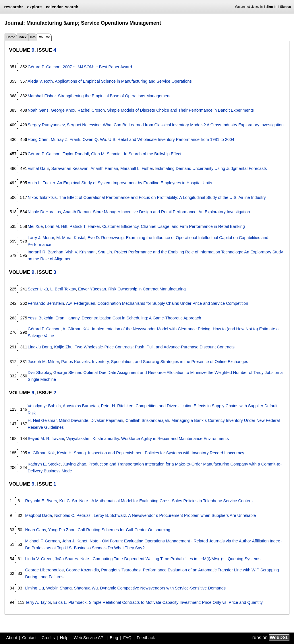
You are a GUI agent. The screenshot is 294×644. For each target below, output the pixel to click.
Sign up (286, 7)
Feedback (146, 638)
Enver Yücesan (92, 289)
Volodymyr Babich (44, 406)
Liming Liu (34, 588)
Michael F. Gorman (42, 541)
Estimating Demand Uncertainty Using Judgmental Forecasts (211, 168)
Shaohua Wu (86, 588)
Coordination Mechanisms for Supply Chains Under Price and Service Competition (173, 303)
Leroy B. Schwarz (110, 515)
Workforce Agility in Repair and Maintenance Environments (175, 439)
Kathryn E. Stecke (44, 464)
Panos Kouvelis (75, 362)
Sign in (271, 7)
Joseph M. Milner (43, 362)
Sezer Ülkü (38, 289)
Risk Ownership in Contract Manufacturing (147, 289)
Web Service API (89, 638)
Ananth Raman (104, 168)
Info (33, 37)
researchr (13, 7)
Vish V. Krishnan (81, 252)
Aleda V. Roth (40, 81)
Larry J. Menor (41, 238)
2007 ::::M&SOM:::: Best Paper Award (97, 67)
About (12, 638)
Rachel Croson (91, 110)
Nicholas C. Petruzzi (73, 515)
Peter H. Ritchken (117, 406)
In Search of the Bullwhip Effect (153, 154)
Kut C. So (68, 501)
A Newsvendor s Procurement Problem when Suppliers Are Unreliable (192, 515)
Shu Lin (105, 252)
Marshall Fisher (42, 96)
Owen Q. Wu (94, 139)
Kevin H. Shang (71, 453)
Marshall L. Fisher (137, 168)
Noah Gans (38, 110)
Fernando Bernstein (46, 303)
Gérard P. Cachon (44, 67)
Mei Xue (35, 226)
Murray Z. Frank (65, 139)
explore (34, 7)
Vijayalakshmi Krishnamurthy (93, 439)
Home (11, 37)
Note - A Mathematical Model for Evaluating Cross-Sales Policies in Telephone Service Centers (166, 501)
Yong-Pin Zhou (62, 530)
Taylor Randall (76, 154)
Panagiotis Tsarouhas (121, 570)
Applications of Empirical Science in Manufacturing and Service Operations (123, 81)
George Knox (63, 110)
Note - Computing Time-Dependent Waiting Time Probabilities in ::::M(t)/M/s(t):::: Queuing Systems (170, 559)
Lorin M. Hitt (56, 226)
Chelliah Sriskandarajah (147, 420)
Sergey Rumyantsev (46, 125)
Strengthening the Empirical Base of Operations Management (114, 96)
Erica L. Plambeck (70, 602)
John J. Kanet (75, 541)
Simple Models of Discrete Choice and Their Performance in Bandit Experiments (180, 110)
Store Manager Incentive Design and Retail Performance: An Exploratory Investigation (171, 212)
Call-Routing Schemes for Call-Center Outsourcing (124, 530)
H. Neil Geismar (42, 420)
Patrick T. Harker (85, 226)
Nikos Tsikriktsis (42, 197)
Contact (29, 638)
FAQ (127, 638)
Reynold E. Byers (41, 501)
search (71, 7)
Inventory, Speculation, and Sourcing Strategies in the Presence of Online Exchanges (170, 362)
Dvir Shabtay (39, 373)
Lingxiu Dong (40, 347)
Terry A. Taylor (38, 602)
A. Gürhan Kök (76, 329)
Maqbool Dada (38, 515)
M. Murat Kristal (71, 238)
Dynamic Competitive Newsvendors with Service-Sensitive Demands (163, 588)
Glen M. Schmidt (106, 154)
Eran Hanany (68, 318)
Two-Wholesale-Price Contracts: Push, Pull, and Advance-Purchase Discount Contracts (155, 347)
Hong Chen (38, 139)
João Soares (66, 559)
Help (64, 638)
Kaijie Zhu (63, 347)
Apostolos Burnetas (81, 406)
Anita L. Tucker (41, 183)
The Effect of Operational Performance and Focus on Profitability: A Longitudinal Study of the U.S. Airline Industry (162, 197)
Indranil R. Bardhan (45, 252)
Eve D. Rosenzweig (106, 238)
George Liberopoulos (44, 570)
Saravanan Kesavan (70, 168)
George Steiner (67, 373)
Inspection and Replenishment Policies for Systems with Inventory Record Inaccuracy (166, 453)
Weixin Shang (59, 588)
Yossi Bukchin (40, 318)
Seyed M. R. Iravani (46, 439)
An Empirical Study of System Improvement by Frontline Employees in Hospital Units (135, 183)
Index (22, 37)
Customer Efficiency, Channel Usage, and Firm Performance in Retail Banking (174, 226)
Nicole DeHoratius (44, 212)
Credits (48, 638)
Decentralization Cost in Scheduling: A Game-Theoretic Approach (141, 318)
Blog (114, 638)
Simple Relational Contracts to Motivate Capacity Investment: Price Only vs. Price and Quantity (176, 602)
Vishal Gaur (38, 168)
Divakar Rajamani (107, 420)
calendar (54, 7)
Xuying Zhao (75, 464)
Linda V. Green (39, 559)
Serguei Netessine (84, 125)
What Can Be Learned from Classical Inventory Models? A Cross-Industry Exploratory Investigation (193, 125)
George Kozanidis (82, 570)
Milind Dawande (73, 420)
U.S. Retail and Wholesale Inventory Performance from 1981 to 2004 (171, 139)
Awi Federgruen (81, 303)
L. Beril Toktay (63, 289)
